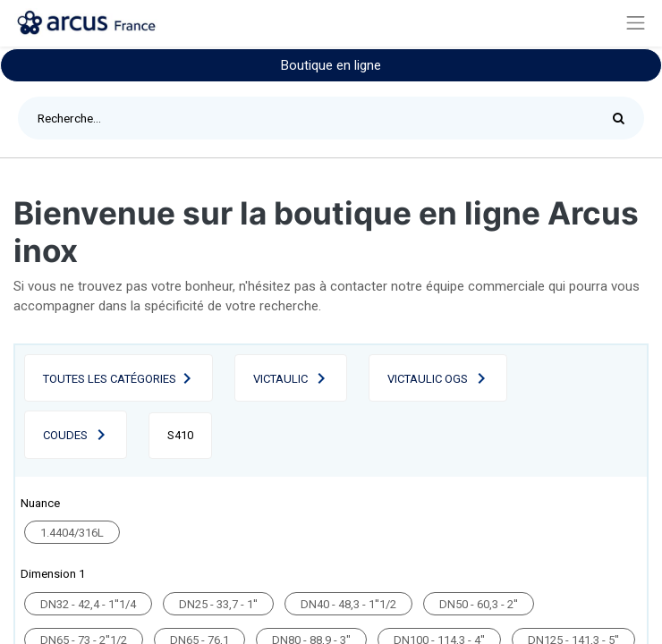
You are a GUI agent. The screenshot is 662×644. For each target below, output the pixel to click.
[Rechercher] (623, 118)
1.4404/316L (72, 533)
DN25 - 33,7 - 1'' (218, 604)
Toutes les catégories (110, 379)
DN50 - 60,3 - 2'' (479, 604)
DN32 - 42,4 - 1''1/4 (88, 604)
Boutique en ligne (331, 65)
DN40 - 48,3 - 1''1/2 (348, 604)
